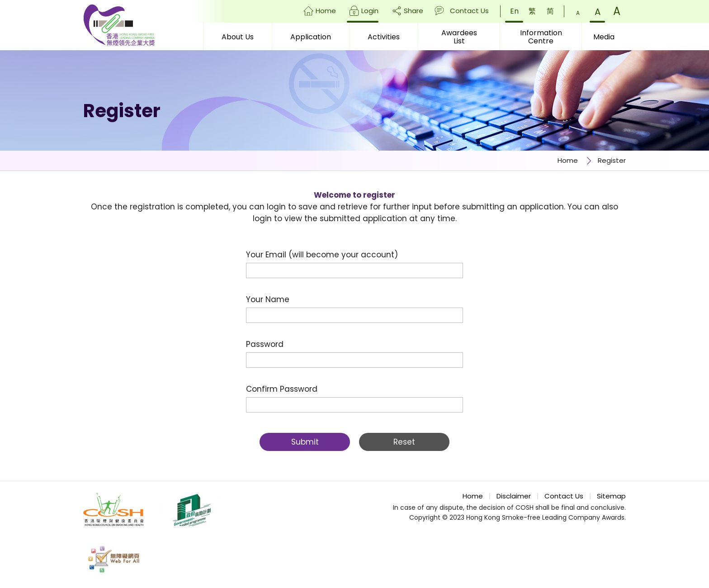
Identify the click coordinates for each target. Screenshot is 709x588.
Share (414, 11)
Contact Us (469, 11)
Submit (305, 442)
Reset (404, 442)
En (514, 11)
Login (370, 11)
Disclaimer (514, 496)
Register (612, 160)
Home (326, 11)
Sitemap (611, 496)
